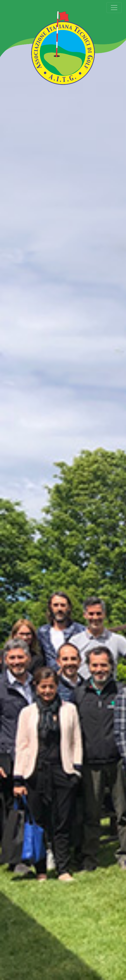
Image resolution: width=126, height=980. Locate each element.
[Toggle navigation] (114, 8)
